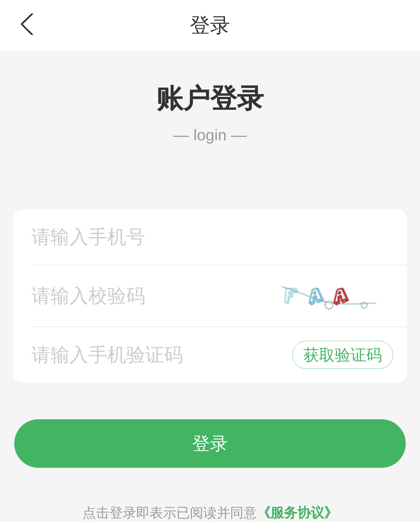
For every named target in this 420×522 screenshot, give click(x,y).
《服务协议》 (297, 513)
